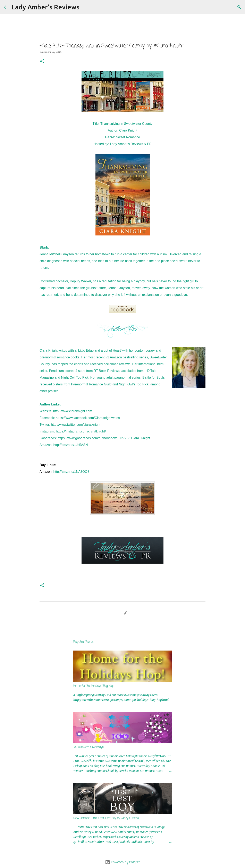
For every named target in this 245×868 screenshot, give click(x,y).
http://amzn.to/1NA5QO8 (71, 472)
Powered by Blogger (123, 862)
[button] (42, 61)
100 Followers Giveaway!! (89, 747)
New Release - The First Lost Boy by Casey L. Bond (106, 818)
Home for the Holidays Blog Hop (93, 686)
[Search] (85, 7)
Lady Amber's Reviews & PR (131, 144)
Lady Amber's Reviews (45, 7)
